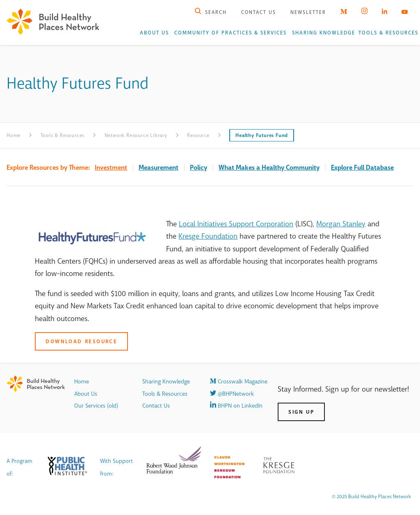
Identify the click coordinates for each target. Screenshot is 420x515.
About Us (154, 33)
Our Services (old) (96, 406)
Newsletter (308, 12)
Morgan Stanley (341, 224)
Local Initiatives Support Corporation (236, 224)
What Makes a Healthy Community (269, 167)
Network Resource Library (136, 135)
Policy (199, 167)
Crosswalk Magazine (239, 382)
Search (211, 12)
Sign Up (301, 412)
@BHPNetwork (232, 394)
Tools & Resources (388, 33)
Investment (111, 167)
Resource (198, 135)
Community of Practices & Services (231, 33)
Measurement (159, 167)
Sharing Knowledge (324, 33)
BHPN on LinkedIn (236, 406)
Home (14, 135)
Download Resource (81, 341)
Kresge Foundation (208, 236)
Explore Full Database (362, 167)
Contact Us (259, 12)
